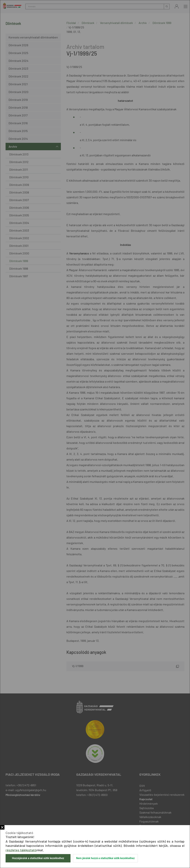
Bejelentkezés (177, 6)
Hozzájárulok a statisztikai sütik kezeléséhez (38, 858)
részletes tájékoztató (21, 850)
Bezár (2, 827)
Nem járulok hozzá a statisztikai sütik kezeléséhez (105, 858)
